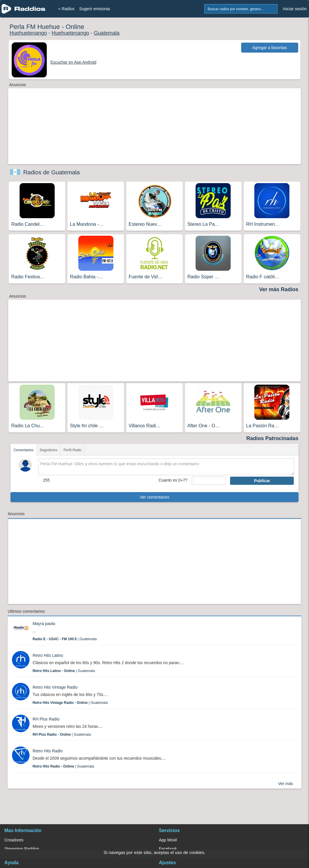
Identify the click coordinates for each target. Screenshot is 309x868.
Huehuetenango (28, 33)
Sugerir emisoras (95, 9)
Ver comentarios (154, 497)
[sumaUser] (209, 481)
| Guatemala (64, 639)
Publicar (262, 481)
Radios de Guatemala (51, 172)
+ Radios (66, 9)
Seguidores (48, 450)
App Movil (168, 840)
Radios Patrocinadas (272, 438)
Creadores (14, 840)
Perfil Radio (72, 450)
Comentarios (23, 450)
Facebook (168, 849)
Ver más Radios (279, 289)
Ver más (285, 784)
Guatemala (107, 33)
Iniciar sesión (295, 9)
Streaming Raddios (22, 849)
